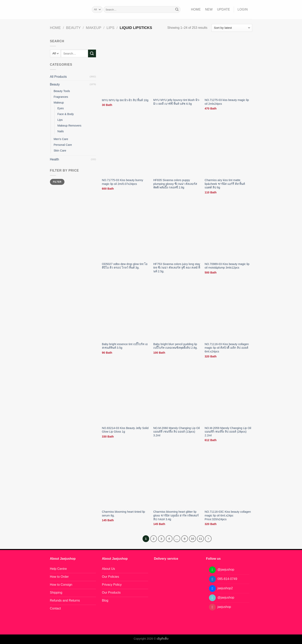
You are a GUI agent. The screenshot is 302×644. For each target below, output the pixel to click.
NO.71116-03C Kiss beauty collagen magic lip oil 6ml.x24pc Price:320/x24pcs (228, 515)
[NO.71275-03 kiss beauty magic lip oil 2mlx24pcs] (228, 67)
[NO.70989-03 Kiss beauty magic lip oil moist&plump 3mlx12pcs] (228, 231)
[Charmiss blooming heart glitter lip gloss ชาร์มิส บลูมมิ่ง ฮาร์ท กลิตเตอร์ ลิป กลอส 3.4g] (177, 479)
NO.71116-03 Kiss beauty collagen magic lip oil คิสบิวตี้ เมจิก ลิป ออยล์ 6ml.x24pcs (227, 348)
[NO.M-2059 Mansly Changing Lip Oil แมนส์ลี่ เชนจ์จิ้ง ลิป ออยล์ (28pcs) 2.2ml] (228, 395)
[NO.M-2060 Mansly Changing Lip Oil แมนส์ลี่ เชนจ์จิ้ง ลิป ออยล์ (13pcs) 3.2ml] (177, 395)
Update (223, 9)
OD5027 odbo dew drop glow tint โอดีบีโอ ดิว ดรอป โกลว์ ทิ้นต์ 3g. (125, 266)
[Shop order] (232, 28)
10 (192, 539)
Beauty (73, 28)
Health (55, 159)
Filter (57, 182)
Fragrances (61, 97)
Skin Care (60, 151)
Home (196, 9)
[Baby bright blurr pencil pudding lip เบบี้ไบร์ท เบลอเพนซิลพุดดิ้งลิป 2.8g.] (177, 311)
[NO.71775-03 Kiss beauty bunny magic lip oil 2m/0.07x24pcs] (126, 147)
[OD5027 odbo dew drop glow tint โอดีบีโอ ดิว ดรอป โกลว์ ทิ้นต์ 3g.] (126, 231)
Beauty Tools (62, 91)
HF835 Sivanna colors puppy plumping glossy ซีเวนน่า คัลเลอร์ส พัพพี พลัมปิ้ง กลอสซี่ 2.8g (175, 184)
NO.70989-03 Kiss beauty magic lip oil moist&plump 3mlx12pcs (227, 266)
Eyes (61, 108)
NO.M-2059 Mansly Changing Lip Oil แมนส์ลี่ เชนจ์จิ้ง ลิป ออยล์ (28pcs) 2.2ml (228, 432)
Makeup (94, 28)
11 (200, 539)
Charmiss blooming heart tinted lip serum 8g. (124, 514)
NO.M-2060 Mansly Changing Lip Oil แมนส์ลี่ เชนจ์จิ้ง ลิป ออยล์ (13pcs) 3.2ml (176, 432)
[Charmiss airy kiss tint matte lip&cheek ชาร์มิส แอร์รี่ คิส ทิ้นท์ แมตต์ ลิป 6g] (228, 147)
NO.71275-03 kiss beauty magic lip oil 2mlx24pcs (227, 102)
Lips (110, 28)
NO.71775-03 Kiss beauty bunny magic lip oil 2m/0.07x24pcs (123, 182)
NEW (209, 9)
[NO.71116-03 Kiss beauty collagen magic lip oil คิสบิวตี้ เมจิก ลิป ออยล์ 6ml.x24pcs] (228, 311)
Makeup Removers (70, 126)
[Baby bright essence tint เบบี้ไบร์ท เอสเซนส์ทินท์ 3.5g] (126, 311)
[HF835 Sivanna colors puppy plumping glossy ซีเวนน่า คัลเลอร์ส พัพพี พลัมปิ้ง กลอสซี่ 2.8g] (177, 147)
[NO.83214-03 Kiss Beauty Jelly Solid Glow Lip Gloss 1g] (126, 395)
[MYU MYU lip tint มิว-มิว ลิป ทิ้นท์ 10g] (126, 67)
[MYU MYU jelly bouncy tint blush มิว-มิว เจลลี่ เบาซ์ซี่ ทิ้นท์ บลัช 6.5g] (177, 67)
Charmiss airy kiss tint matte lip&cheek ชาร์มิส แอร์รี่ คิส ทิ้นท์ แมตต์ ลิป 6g (225, 184)
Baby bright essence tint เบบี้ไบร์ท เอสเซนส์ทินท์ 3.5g (125, 346)
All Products (58, 77)
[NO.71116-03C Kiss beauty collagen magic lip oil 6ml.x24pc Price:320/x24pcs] (228, 479)
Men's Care (61, 139)
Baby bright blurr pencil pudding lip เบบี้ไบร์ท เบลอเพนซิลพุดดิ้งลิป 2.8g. (175, 346)
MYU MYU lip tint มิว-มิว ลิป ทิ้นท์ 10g (125, 100)
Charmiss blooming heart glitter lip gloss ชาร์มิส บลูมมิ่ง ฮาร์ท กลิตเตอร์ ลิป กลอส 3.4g (176, 515)
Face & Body (66, 114)
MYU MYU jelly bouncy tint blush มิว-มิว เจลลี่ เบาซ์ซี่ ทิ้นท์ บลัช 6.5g (177, 102)
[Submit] (177, 10)
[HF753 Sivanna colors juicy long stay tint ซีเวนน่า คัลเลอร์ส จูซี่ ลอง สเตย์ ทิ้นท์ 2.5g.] (177, 231)
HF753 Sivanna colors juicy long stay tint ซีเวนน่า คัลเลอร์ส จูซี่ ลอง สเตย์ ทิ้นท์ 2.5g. (177, 268)
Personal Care (63, 145)
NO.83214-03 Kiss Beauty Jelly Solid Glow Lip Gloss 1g (125, 430)
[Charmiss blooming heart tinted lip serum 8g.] (126, 479)
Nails (61, 131)
